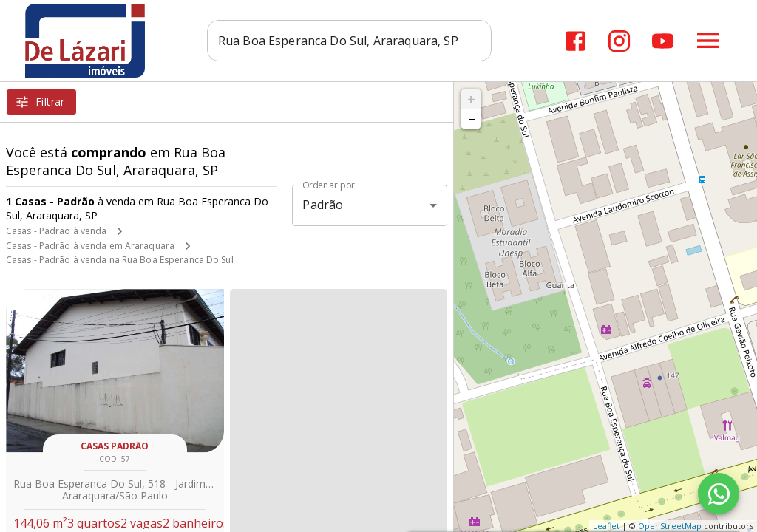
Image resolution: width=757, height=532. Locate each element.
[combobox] (349, 41)
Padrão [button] (323, 205)
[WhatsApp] (719, 494)
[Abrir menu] (708, 41)
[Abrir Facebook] (576, 41)
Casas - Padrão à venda (56, 231)
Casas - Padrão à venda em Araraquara (90, 246)
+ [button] (471, 99)
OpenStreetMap (670, 526)
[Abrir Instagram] (619, 41)
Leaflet (606, 526)
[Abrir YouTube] (663, 41)
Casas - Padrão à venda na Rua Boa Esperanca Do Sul (120, 260)
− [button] (472, 119)
